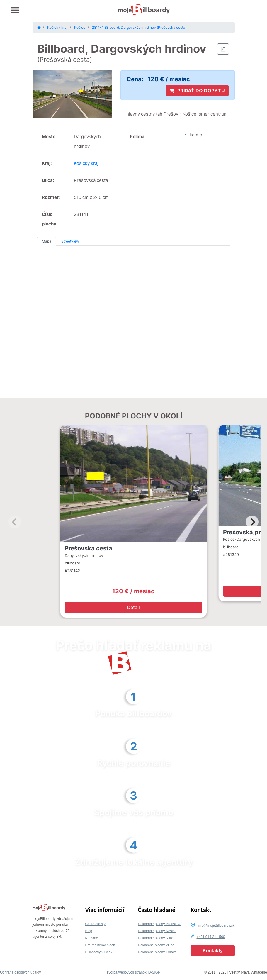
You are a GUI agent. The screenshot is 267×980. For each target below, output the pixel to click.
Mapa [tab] (47, 241)
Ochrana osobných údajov (20, 972)
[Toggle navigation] (15, 10)
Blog (89, 931)
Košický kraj (86, 163)
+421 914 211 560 (211, 937)
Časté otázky (95, 924)
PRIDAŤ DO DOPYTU (197, 91)
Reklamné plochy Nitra (156, 938)
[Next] (252, 522)
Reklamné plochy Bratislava (160, 924)
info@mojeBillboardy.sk (216, 925)
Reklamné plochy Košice (157, 931)
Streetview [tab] (70, 241)
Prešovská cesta (89, 548)
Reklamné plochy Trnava (157, 952)
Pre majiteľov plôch (100, 945)
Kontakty (212, 951)
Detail (133, 607)
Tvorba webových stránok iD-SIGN (133, 972)
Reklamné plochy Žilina (156, 945)
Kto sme (92, 938)
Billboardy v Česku (100, 952)
